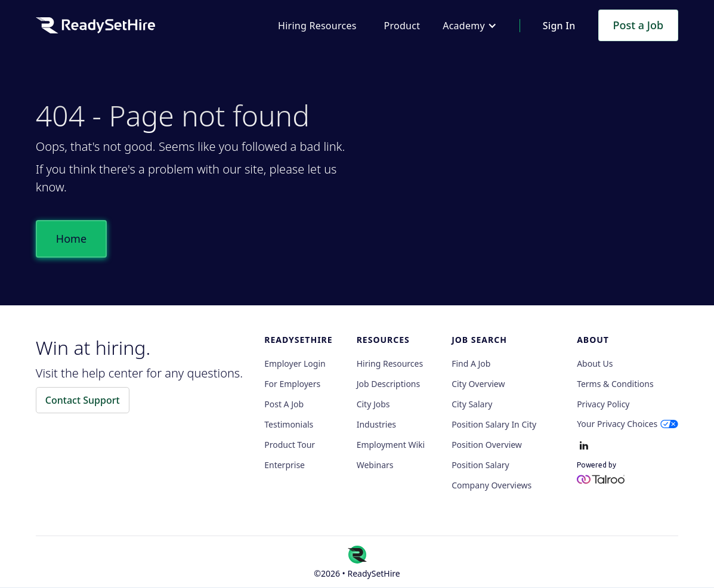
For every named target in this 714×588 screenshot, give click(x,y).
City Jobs (373, 404)
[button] (470, 26)
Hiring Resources (317, 26)
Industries (376, 425)
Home (71, 239)
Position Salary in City (494, 425)
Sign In (559, 26)
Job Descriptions (389, 384)
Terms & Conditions (615, 384)
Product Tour (290, 445)
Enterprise (285, 465)
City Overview (478, 384)
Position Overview (487, 445)
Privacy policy (603, 404)
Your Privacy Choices (617, 424)
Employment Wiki (391, 445)
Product (402, 26)
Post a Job (639, 25)
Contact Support (83, 400)
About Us (595, 364)
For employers (292, 384)
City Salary (472, 404)
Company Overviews (492, 485)
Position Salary (480, 465)
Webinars (375, 465)
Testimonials (289, 425)
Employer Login (295, 364)
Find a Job (471, 364)
